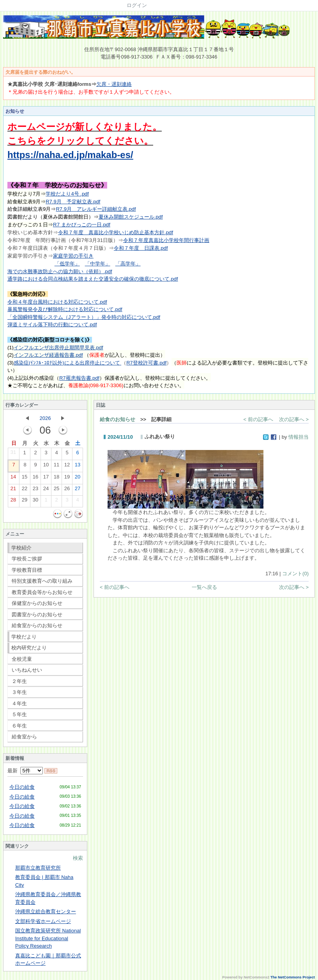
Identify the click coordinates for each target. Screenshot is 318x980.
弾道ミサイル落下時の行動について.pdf (52, 325)
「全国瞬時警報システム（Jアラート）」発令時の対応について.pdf (84, 317)
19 (67, 478)
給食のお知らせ (117, 419)
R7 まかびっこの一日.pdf (82, 225)
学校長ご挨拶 (27, 559)
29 (25, 502)
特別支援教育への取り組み (42, 581)
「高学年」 (128, 264)
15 (25, 478)
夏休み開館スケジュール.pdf (131, 217)
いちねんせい (27, 670)
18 (57, 478)
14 (13, 478)
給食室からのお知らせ (37, 625)
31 (13, 454)
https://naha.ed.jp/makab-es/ (70, 155)
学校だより (24, 637)
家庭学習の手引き (73, 256)
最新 (25, 771)
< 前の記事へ (258, 419)
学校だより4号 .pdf (67, 194)
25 (57, 490)
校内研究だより (29, 648)
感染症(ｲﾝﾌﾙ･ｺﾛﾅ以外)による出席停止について (67, 363)
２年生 (19, 681)
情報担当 (299, 437)
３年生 (19, 692)
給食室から (24, 737)
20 (78, 478)
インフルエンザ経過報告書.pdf (48, 355)
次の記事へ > (294, 419)
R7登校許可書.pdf (146, 363)
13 (78, 466)
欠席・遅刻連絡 (114, 84)
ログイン (137, 5)
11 (57, 466)
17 (46, 478)
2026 (45, 418)
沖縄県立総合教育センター (46, 912)
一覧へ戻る (204, 587)
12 (67, 466)
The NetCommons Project (293, 977)
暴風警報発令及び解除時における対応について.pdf (65, 309)
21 (13, 490)
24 (46, 490)
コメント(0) (295, 574)
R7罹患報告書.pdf (79, 378)
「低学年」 (67, 264)
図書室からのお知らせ (37, 615)
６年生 (19, 726)
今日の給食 (22, 787)
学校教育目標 (27, 570)
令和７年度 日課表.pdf (141, 248)
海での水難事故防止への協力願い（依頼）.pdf (60, 271)
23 (35, 490)
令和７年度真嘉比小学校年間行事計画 (166, 240)
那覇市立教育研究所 (38, 868)
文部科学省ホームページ (43, 921)
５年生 (19, 714)
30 (35, 502)
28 (13, 502)
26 (67, 490)
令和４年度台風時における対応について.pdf (57, 302)
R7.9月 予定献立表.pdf (73, 202)
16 (35, 478)
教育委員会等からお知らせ (42, 592)
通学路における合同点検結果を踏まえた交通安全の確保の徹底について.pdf (93, 279)
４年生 (19, 703)
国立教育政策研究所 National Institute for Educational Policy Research (48, 938)
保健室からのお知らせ (37, 603)
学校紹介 (21, 548)
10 (46, 466)
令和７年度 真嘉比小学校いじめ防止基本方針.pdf (116, 232)
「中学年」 (98, 264)
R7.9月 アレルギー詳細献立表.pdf (96, 209)
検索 (78, 858)
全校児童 (22, 659)
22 (25, 490)
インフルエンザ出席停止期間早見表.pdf (58, 348)
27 (78, 490)
